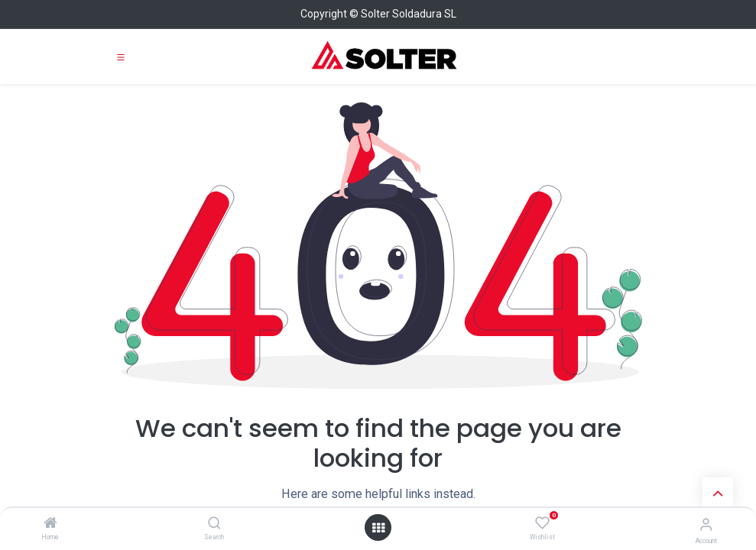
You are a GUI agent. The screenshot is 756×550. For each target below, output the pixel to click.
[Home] (50, 524)
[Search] (214, 524)
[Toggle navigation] (121, 57)
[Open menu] (378, 528)
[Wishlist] (542, 523)
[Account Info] (706, 524)
